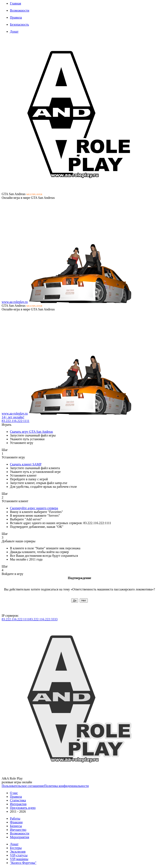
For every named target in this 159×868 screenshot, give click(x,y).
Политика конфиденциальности (66, 786)
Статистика (18, 800)
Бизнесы (16, 826)
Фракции (16, 822)
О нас (14, 793)
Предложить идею (23, 808)
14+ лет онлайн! (13, 417)
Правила (16, 17)
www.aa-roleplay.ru (15, 302)
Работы (15, 819)
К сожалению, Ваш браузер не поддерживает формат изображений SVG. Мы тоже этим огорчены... (79, 114)
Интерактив (18, 804)
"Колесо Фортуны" (23, 863)
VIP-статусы (19, 855)
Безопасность (19, 24)
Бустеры (16, 848)
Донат (14, 32)
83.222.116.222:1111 (16, 421)
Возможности (20, 10)
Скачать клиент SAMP (26, 464)
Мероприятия (20, 837)
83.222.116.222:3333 (43, 619)
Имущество (18, 830)
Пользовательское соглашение (23, 786)
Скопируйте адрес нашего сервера (34, 508)
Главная (16, 3)
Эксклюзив (18, 852)
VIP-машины (19, 859)
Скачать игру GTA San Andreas (31, 432)
